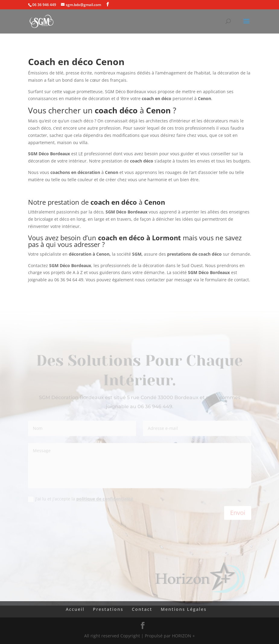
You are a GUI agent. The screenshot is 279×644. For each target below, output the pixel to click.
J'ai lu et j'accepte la (81, 500)
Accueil (75, 609)
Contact (142, 609)
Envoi (238, 514)
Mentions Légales (184, 609)
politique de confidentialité (105, 500)
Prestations (108, 609)
